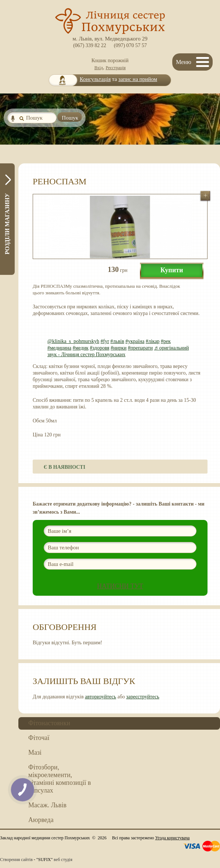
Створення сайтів (16, 860)
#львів (117, 341)
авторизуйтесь (100, 697)
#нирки (118, 348)
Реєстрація (116, 68)
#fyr (105, 341)
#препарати (140, 348)
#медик (81, 348)
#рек (166, 341)
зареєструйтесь (143, 697)
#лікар (153, 341)
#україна (135, 341)
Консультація (95, 79)
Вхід (99, 68)
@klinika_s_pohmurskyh (73, 341)
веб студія (63, 860)
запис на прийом (138, 79)
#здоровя (100, 348)
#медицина (59, 348)
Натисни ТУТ (120, 586)
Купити (172, 270)
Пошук (70, 118)
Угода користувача (172, 838)
